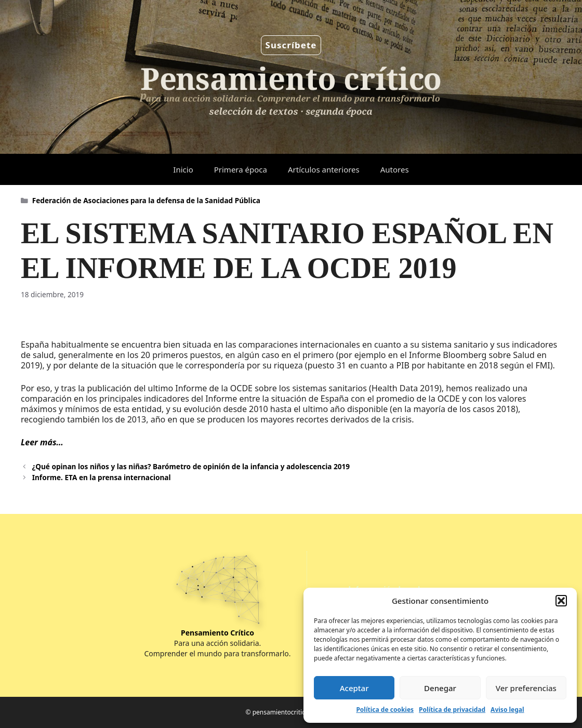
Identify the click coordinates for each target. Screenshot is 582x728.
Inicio (183, 169)
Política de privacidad (452, 710)
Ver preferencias (526, 688)
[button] (561, 601)
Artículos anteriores (324, 169)
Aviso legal (507, 710)
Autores (395, 169)
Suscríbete (291, 45)
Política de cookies (385, 710)
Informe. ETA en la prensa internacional (102, 477)
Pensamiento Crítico (217, 633)
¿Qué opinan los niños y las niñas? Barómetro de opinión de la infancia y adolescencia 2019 (191, 466)
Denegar (440, 688)
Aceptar (354, 688)
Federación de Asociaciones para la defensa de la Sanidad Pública (146, 200)
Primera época (241, 169)
